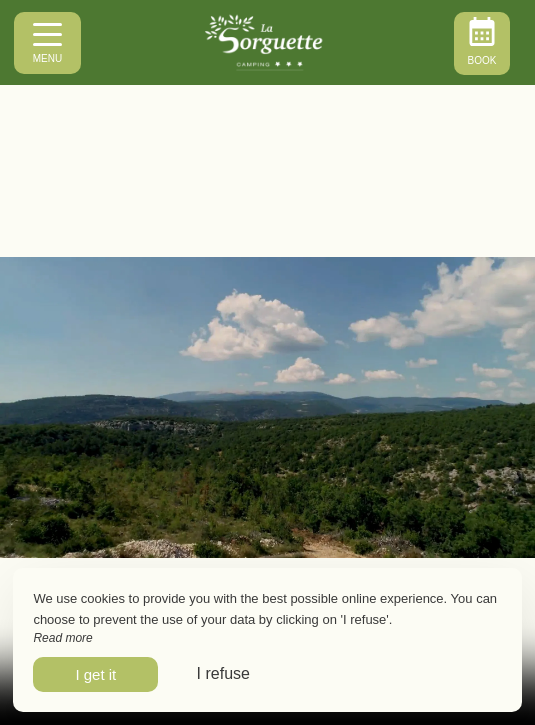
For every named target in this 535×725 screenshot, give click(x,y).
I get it (95, 674)
